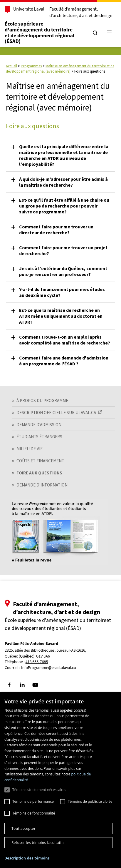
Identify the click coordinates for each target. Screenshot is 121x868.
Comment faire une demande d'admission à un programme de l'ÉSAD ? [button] (64, 361)
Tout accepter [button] (23, 828)
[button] (27, 858)
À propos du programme (42, 400)
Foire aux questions (39, 473)
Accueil (11, 66)
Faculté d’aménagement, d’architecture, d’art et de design (81, 12)
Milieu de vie (30, 449)
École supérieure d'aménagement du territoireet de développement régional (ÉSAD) (40, 33)
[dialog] (60, 780)
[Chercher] (95, 33)
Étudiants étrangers (39, 437)
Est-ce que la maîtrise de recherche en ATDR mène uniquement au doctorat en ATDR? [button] (61, 316)
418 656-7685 (37, 662)
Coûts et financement (40, 461)
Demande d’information (42, 485)
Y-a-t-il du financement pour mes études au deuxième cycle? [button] (62, 292)
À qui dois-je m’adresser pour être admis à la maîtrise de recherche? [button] (63, 182)
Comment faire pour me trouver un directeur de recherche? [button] (56, 230)
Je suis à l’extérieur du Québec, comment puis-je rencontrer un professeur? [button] (63, 271)
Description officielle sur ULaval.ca (56, 413)
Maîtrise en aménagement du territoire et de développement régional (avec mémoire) (60, 69)
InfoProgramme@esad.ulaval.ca (49, 668)
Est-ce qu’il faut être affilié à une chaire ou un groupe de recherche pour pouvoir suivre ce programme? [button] (64, 206)
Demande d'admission (39, 425)
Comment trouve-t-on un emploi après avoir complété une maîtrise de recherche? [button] (65, 340)
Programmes (31, 66)
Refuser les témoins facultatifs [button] (38, 843)
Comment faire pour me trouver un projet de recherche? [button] (63, 250)
